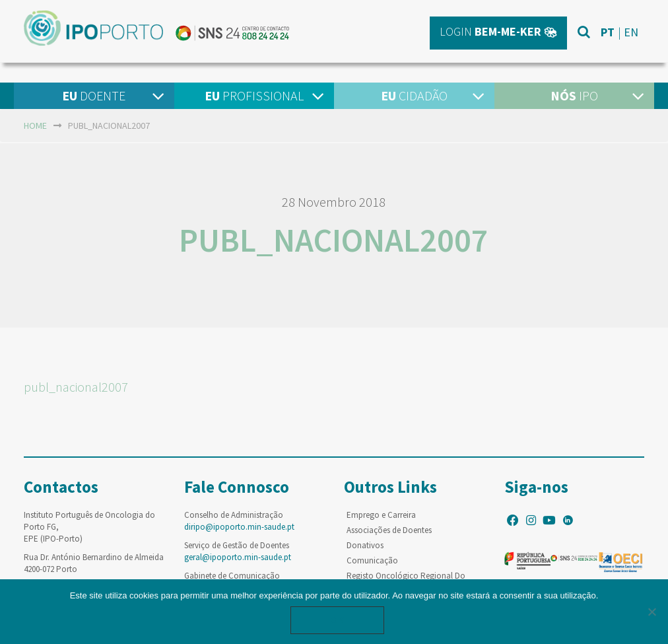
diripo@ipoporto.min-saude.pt (239, 527)
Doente (94, 95)
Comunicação (372, 560)
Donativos (365, 545)
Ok (337, 620)
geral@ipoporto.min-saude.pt (238, 557)
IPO (574, 95)
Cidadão (414, 95)
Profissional (254, 95)
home (35, 125)
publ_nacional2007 (76, 387)
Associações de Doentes (389, 530)
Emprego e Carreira (381, 515)
